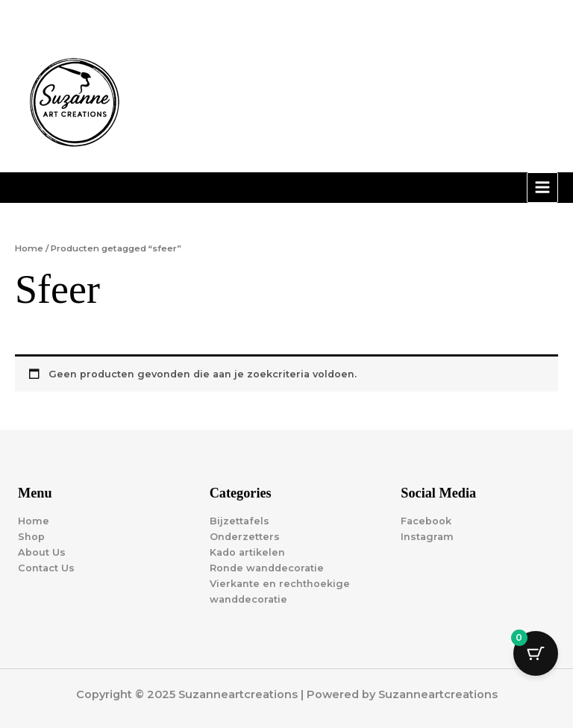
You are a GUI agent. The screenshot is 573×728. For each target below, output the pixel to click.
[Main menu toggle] (542, 188)
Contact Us (46, 568)
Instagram (427, 537)
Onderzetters (245, 537)
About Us (42, 552)
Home (29, 248)
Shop (31, 537)
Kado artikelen (247, 552)
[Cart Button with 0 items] (536, 653)
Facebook (426, 521)
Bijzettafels (239, 521)
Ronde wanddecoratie (267, 568)
